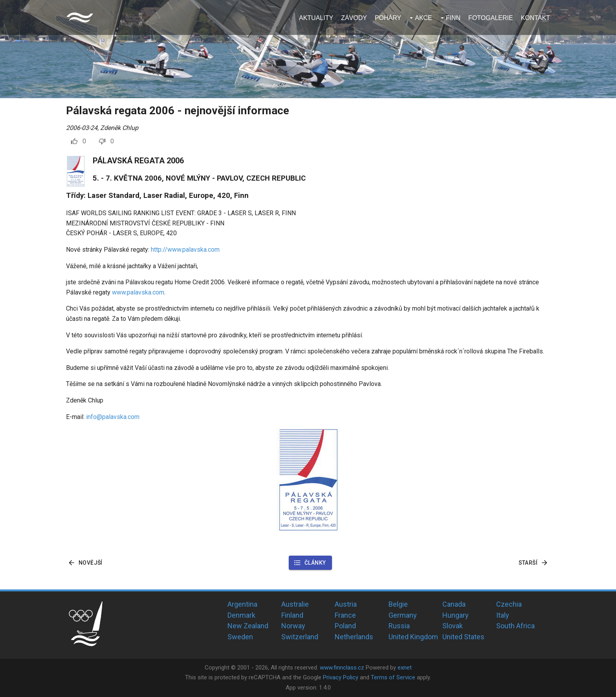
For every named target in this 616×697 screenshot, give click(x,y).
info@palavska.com (113, 417)
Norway (293, 626)
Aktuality (316, 18)
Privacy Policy (341, 677)
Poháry (388, 18)
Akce (423, 18)
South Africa (515, 626)
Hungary (456, 615)
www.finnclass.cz (342, 668)
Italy (503, 615)
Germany (403, 615)
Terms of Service (393, 677)
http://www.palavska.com (185, 250)
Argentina (242, 604)
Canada (454, 604)
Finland (292, 615)
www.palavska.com (138, 292)
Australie (295, 604)
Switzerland (300, 637)
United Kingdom (413, 637)
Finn (453, 18)
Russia (399, 626)
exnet (405, 668)
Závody (354, 18)
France (345, 615)
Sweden (240, 637)
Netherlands (354, 637)
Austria (346, 604)
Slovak (453, 626)
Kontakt (535, 18)
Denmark (241, 615)
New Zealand (248, 626)
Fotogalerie (491, 18)
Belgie (398, 604)
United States (463, 637)
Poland (345, 626)
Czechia (509, 604)
